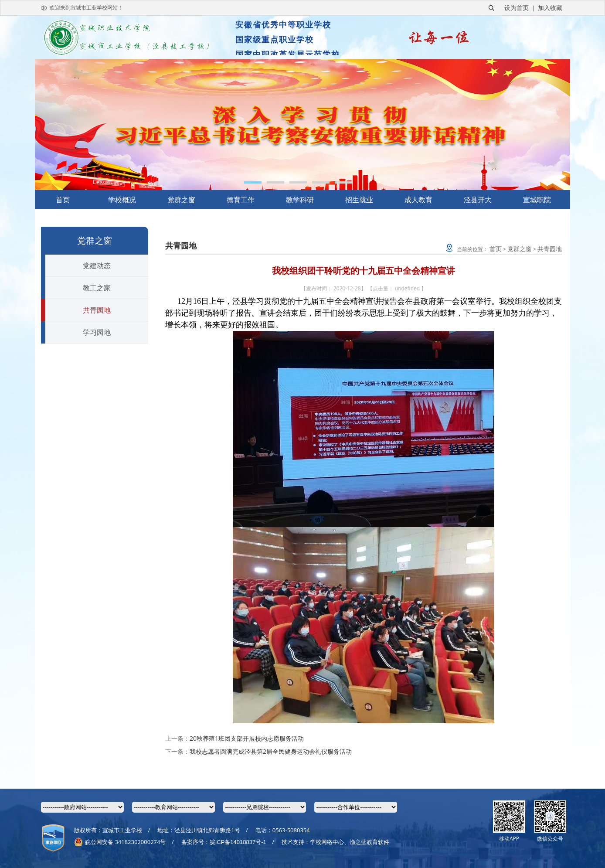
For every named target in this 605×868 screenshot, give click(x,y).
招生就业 (359, 200)
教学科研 (300, 200)
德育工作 (241, 200)
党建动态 (97, 266)
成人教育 (418, 200)
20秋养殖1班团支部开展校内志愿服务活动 (247, 738)
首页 (63, 200)
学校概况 (122, 200)
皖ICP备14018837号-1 (238, 842)
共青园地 (97, 310)
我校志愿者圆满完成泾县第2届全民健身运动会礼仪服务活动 (271, 751)
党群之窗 (181, 200)
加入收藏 (550, 8)
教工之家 (97, 288)
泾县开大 (478, 200)
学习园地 (97, 332)
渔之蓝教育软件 (369, 842)
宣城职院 (537, 200)
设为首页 (517, 8)
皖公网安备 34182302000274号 (120, 842)
